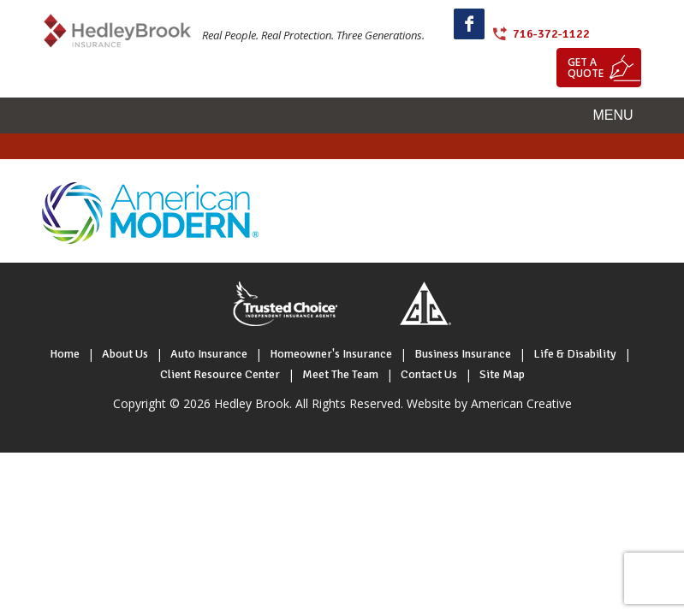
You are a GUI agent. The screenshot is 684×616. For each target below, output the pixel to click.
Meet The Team (340, 374)
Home (65, 354)
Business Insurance (463, 354)
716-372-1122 (551, 34)
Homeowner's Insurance (331, 354)
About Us (125, 354)
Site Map (502, 374)
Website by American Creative (489, 403)
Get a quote (586, 68)
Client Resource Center (220, 374)
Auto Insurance (209, 354)
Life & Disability (575, 354)
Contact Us (429, 374)
